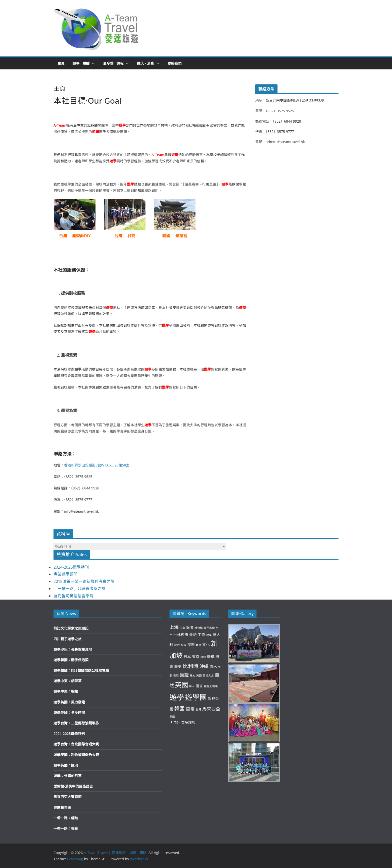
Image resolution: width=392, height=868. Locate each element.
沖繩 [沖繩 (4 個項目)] (204, 666)
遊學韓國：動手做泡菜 (71, 660)
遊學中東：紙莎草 (67, 681)
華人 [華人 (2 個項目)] (192, 686)
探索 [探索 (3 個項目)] (191, 645)
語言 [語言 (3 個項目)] (199, 686)
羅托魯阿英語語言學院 (73, 596)
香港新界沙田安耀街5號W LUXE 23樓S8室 (97, 465)
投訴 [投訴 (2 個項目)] (183, 645)
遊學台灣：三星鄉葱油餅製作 (76, 723)
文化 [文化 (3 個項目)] (206, 645)
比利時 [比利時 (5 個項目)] (191, 666)
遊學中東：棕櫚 (66, 691)
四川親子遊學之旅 (67, 639)
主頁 (61, 63)
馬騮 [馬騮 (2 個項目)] (172, 717)
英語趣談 (188, 723)
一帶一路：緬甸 (66, 818)
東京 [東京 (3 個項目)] (196, 656)
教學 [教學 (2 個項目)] (198, 645)
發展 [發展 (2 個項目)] (176, 675)
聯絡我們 (174, 63)
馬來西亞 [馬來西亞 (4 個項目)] (211, 709)
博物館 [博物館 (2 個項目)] (199, 628)
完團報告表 (62, 807)
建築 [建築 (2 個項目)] (209, 635)
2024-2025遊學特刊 (71, 567)
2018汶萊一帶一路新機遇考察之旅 (84, 581)
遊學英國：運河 (66, 765)
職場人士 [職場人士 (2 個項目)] (208, 675)
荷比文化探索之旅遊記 (71, 628)
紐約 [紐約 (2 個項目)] (192, 675)
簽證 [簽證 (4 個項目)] (184, 675)
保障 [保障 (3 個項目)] (190, 627)
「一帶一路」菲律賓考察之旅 (79, 589)
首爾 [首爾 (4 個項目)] (190, 709)
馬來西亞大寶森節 (67, 797)
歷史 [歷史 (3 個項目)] (178, 666)
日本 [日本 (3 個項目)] (187, 656)
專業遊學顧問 (65, 574)
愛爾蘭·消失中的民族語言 (73, 786)
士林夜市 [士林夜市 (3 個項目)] (181, 635)
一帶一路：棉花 (66, 828)
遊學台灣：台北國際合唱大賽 (76, 744)
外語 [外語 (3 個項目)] (193, 635)
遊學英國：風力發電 (69, 702)
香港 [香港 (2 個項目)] (198, 709)
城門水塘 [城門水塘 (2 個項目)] (209, 628)
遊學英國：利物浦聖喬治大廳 (76, 755)
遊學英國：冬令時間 (69, 713)
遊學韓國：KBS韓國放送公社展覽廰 (81, 670)
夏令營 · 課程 (113, 63)
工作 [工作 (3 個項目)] (201, 635)
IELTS (174, 723)
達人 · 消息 (145, 63)
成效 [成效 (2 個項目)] (177, 645)
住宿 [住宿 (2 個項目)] (182, 628)
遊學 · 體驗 (81, 63)
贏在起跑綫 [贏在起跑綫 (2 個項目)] (211, 686)
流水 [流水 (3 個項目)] (213, 666)
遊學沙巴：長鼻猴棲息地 (73, 649)
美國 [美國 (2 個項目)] (199, 675)
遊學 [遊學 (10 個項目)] (177, 697)
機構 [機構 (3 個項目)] (211, 656)
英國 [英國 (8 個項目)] (181, 685)
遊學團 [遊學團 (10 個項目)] (196, 697)
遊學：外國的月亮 (67, 776)
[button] (96, 28)
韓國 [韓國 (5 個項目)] (179, 708)
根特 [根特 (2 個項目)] (203, 657)
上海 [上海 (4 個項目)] (174, 627)
